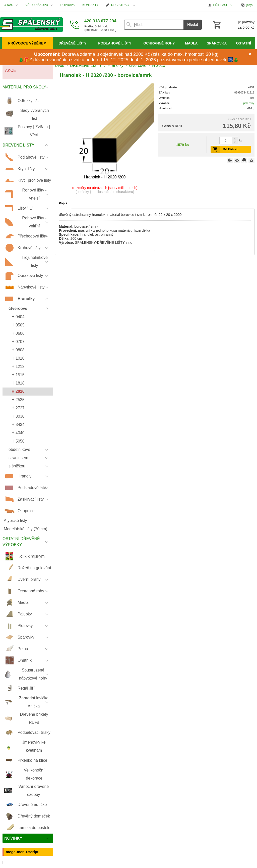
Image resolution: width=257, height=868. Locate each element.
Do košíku (231, 149)
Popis (63, 203)
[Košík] (233, 25)
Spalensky (248, 103)
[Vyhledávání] (154, 25)
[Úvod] (31, 25)
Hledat (193, 25)
